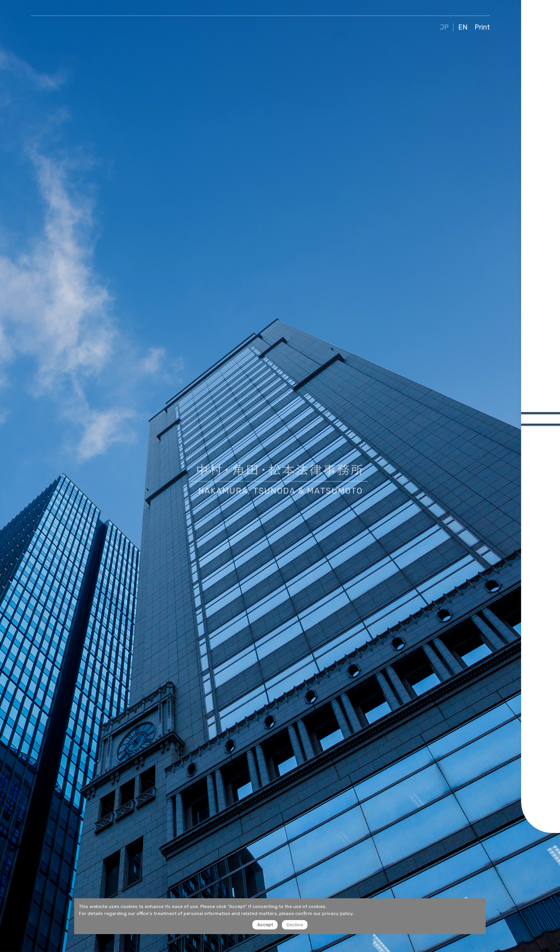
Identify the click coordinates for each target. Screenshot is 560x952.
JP (444, 27)
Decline (295, 925)
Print (482, 27)
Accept (265, 925)
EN (463, 27)
